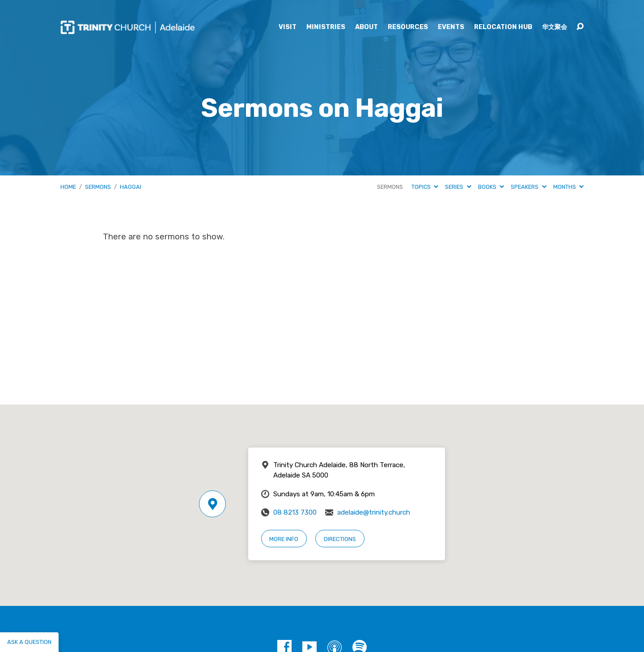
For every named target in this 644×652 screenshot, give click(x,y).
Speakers (528, 187)
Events (451, 27)
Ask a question (29, 642)
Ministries (326, 27)
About (366, 27)
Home (68, 187)
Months (568, 187)
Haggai (131, 187)
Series (458, 187)
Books (491, 187)
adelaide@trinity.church (374, 512)
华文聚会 (555, 27)
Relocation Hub (503, 27)
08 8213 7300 (295, 512)
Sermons (98, 187)
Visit (288, 27)
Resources (408, 27)
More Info (284, 539)
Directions (340, 539)
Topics (425, 187)
